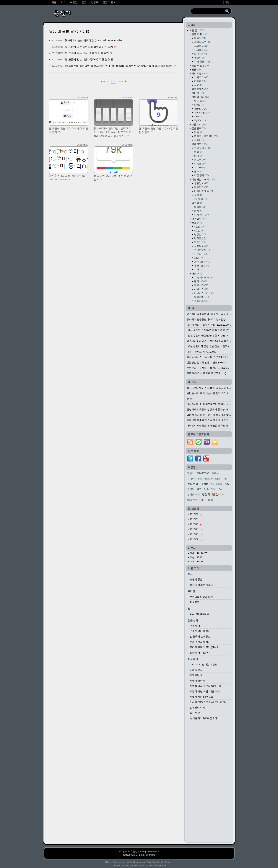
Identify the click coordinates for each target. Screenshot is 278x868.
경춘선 (200, 242)
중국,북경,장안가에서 (201, 585)
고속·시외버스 (204, 277)
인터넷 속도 (194, 494)
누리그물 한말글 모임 (201, 597)
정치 (199, 195)
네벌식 (199, 58)
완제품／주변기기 (206, 136)
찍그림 (197, 203)
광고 (199, 489)
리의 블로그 (196, 670)
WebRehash (167, 862)
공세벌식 (201, 46)
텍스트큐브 (200, 73)
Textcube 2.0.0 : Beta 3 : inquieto (139, 855)
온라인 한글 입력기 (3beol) (204, 647)
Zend (210, 500)
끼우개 (200, 81)
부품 (199, 132)
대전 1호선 (201, 266)
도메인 (199, 105)
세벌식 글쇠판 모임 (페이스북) (206, 686)
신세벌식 (201, 50)
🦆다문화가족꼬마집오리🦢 (205, 718)
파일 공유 (201, 175)
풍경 (198, 211)
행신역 (206, 494)
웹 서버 (200, 101)
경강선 (200, 234)
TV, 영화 (201, 199)
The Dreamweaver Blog (140, 862)
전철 (197, 223)
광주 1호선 (202, 262)
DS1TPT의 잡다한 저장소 (204, 664)
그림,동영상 (203, 148)
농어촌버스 (202, 297)
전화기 (199, 140)
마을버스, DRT (204, 293)
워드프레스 (200, 89)
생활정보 (201, 183)
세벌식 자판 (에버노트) (202, 697)
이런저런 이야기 (203, 179)
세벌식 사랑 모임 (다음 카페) (205, 691)
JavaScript (202, 113)
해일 (213, 489)
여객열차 (199, 219)
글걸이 (136, 851)
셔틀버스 (201, 301)
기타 (199, 269)
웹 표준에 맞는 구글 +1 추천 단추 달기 (87, 53)
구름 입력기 (196, 626)
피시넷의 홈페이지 (200, 614)
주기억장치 (217, 484)
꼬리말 (191, 489)
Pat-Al (163, 865)
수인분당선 (202, 250)
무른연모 (199, 144)
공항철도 (201, 246)
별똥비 (191, 473)
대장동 (205, 484)
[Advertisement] (209, 783)
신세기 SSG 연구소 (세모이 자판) (208, 702)
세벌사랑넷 (196, 675)
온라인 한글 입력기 (200, 642)
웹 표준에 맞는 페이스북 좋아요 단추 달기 (89, 47)
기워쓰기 (201, 77)
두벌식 (200, 38)
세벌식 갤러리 (197, 681)
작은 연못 (195, 713)
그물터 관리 (200, 97)
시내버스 (201, 289)
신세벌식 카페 (197, 708)
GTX (199, 258)
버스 (197, 274)
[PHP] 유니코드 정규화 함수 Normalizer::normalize (94, 40)
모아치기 (200, 54)
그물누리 (199, 124)
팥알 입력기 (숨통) (200, 653)
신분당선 (201, 254)
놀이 (199, 152)
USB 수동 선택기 (196, 500)
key (227, 484)
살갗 (198, 85)
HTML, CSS (203, 109)
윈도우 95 (193, 484)
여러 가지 (201, 215)
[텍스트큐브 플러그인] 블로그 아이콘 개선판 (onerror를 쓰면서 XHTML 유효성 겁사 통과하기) (118, 66)
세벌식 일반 (203, 42)
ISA (220, 489)
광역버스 (200, 281)
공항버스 (201, 285)
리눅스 (200, 164)
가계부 (215, 473)
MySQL (200, 120)
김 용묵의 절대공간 (200, 636)
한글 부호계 (200, 66)
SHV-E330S (203, 473)
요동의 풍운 (196, 579)
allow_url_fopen (213, 479)
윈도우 (200, 160)
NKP (226, 479)
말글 (196, 70)
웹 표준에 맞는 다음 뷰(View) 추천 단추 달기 (90, 59)
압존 (206, 489)
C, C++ (200, 168)
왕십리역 (218, 494)
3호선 (199, 230)
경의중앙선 (202, 238)
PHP (199, 116)
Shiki (136, 865)
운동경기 (201, 187)
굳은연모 (199, 128)
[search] (209, 11)
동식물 (200, 207)
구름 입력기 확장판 (200, 631)
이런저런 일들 (204, 191)
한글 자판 (200, 34)
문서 (199, 156)
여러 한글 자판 (204, 62)
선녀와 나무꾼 (195, 479)
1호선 (199, 227)
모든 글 (197, 30)
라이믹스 (198, 93)
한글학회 (195, 602)
